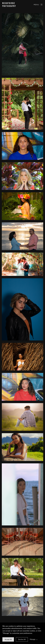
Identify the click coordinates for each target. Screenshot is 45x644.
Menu (38, 5)
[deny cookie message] (22, 639)
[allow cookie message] (8, 639)
